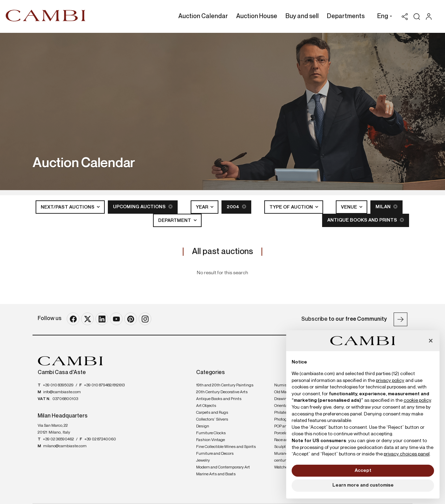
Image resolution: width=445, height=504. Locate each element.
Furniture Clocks (211, 433)
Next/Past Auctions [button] (68, 207)
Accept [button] (363, 470)
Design (203, 426)
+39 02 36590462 (58, 439)
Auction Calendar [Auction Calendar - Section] (203, 16)
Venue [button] (349, 207)
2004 (236, 207)
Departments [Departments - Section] (346, 16)
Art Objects (206, 406)
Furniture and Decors (215, 454)
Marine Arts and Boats (216, 474)
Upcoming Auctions (143, 207)
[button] (383, 17)
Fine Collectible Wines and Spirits (226, 447)
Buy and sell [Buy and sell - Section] (302, 16)
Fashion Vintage (211, 440)
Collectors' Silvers (212, 420)
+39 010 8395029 (58, 385)
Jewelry (203, 461)
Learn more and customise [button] (363, 485)
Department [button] (175, 221)
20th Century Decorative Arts (222, 392)
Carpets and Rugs (212, 413)
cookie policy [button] (417, 400)
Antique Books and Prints (366, 220)
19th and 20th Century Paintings (225, 385)
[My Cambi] (430, 17)
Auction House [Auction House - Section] (257, 16)
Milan (386, 207)
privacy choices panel (407, 454)
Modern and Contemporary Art (223, 467)
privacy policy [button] (390, 381)
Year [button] (202, 207)
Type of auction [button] (292, 207)
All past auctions (222, 252)
